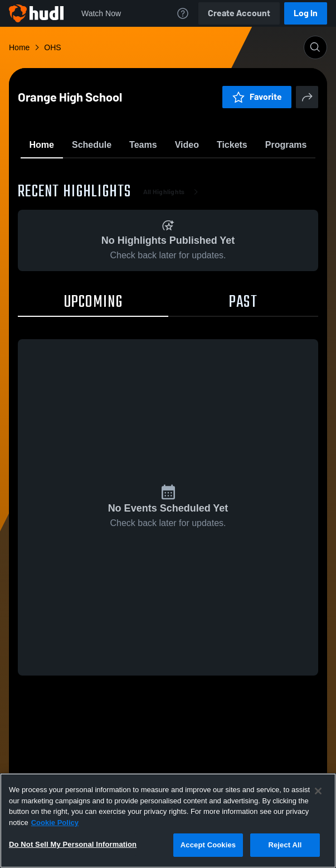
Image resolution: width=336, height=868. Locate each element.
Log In (306, 13)
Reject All (285, 845)
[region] (168, 821)
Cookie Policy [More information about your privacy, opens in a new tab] (55, 823)
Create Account (239, 13)
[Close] (318, 791)
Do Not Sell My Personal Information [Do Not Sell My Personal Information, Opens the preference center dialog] (73, 844)
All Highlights (173, 257)
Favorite (155, 173)
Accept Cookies (208, 845)
